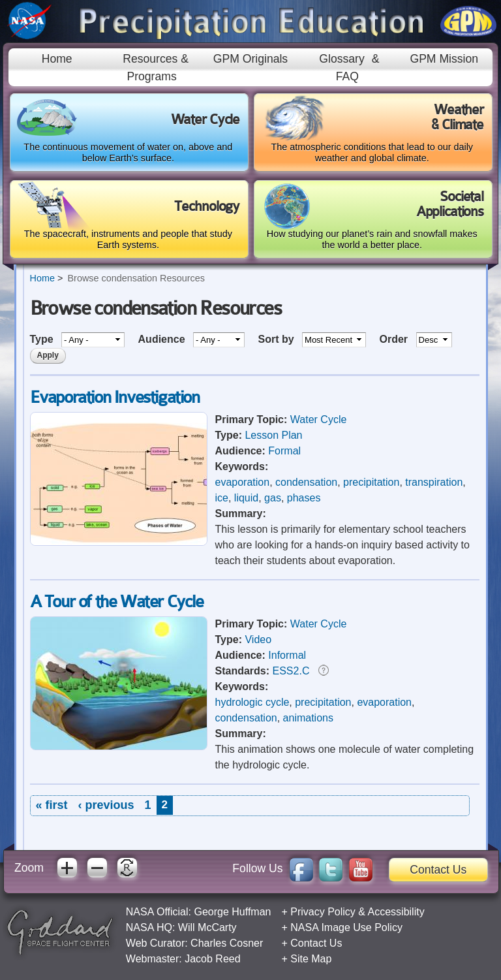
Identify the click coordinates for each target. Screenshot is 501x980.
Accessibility (396, 912)
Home (57, 59)
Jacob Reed (212, 959)
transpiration (434, 482)
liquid (246, 498)
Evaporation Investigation (115, 397)
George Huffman (232, 912)
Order (395, 339)
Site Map (311, 959)
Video (258, 640)
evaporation (243, 482)
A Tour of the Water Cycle (117, 602)
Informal (287, 655)
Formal (284, 451)
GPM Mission (444, 59)
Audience (163, 339)
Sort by (277, 339)
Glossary (342, 59)
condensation (306, 482)
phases (304, 498)
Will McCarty (207, 927)
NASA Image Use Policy (346, 927)
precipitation (371, 482)
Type (43, 339)
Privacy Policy (323, 912)
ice (222, 498)
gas (273, 498)
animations (308, 718)
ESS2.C (291, 671)
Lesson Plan (273, 435)
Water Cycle (319, 419)
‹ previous (106, 805)
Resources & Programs (156, 67)
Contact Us (438, 870)
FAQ (347, 76)
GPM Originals (250, 59)
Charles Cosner (227, 943)
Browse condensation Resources (136, 278)
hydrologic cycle (252, 702)
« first (52, 805)
